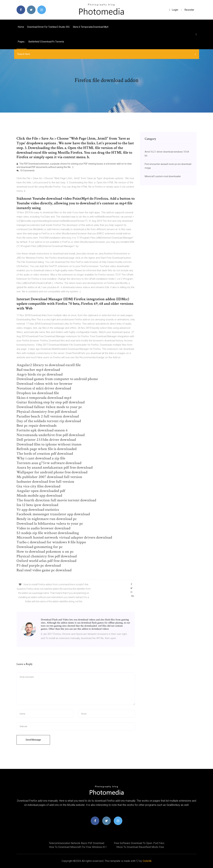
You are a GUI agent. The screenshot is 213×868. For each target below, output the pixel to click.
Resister (189, 10)
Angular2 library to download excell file (49, 365)
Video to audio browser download (43, 528)
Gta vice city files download (38, 486)
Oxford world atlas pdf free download (46, 561)
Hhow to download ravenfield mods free (140, 847)
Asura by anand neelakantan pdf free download (55, 467)
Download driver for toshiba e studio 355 (48, 27)
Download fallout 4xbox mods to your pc (49, 407)
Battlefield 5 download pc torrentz (46, 42)
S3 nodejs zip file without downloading (48, 533)
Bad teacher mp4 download (38, 370)
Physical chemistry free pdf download (47, 412)
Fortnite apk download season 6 (42, 430)
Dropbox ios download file (38, 393)
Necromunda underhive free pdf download (51, 435)
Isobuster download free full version (45, 482)
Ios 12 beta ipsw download (37, 505)
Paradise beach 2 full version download (48, 416)
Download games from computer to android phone (57, 379)
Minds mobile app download (39, 495)
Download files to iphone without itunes (49, 444)
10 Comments (26, 171)
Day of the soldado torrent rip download (49, 421)
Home (21, 27)
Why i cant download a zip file (41, 458)
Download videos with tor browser (45, 384)
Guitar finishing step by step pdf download (51, 402)
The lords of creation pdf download (45, 454)
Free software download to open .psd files (139, 843)
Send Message (33, 740)
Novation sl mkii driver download (44, 388)
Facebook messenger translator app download (53, 514)
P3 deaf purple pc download (39, 565)
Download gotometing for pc (40, 547)
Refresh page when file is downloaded (47, 449)
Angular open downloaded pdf (41, 491)
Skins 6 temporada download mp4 (91, 27)
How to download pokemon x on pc (45, 551)
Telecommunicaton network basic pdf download (76, 843)
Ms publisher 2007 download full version (49, 477)
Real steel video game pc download (44, 570)
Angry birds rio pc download (40, 374)
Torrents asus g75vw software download (49, 463)
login (174, 10)
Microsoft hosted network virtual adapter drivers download (64, 537)
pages (22, 42)
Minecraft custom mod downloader (163, 176)
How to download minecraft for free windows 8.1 (78, 847)
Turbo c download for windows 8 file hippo (51, 542)
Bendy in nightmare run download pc (47, 519)
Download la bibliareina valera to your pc (50, 523)
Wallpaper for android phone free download (52, 472)
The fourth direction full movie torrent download (56, 500)
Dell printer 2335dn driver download (46, 440)
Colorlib (147, 861)
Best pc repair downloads (37, 425)
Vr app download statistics (38, 510)
